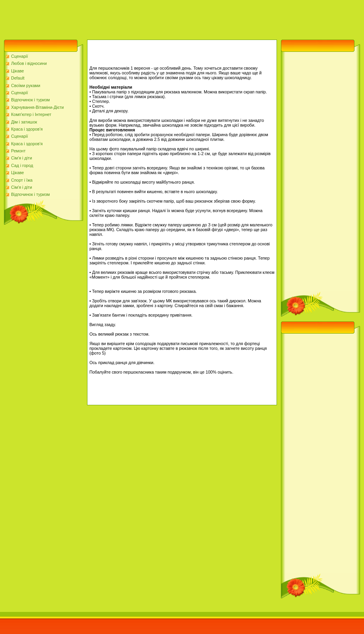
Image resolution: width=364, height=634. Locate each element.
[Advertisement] (144, 18)
